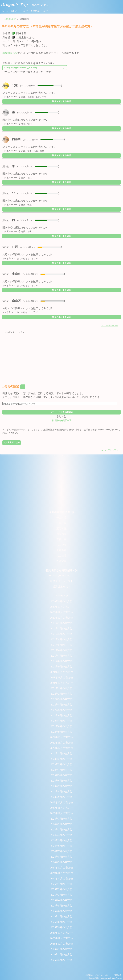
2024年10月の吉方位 (61, 868)
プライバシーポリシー (103, 975)
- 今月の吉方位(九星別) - (61, 512)
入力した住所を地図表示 (62, 412)
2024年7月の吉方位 (61, 851)
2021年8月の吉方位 (61, 661)
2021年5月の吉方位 (61, 645)
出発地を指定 (10, 53)
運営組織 (118, 975)
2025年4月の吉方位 (61, 900)
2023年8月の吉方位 (61, 792)
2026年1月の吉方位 (61, 949)
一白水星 (61, 518)
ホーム (5, 11)
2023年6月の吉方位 (61, 781)
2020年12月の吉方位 (61, 618)
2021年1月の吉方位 (61, 623)
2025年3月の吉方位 (61, 895)
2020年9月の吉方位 (61, 601)
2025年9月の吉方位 (61, 927)
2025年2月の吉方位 (61, 889)
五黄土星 (61, 539)
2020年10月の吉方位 (61, 607)
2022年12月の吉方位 (61, 748)
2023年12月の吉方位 (61, 813)
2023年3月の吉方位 (61, 764)
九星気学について (40, 11)
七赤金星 (61, 550)
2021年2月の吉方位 (61, 629)
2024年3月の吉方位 (61, 830)
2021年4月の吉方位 (61, 639)
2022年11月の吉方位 (61, 743)
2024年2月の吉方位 (61, 824)
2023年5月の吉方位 (61, 775)
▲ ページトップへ (110, 325)
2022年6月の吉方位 (61, 715)
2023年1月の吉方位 (61, 753)
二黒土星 (61, 523)
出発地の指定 (13, 387)
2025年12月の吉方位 (61, 944)
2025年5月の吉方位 (61, 906)
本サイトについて (20, 11)
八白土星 (61, 556)
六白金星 (61, 545)
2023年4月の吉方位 (61, 770)
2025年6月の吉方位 (61, 911)
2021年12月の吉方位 (61, 683)
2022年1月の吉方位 (61, 688)
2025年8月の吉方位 (61, 922)
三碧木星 (61, 529)
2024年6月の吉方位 (61, 846)
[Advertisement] (61, 356)
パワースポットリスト (61, 576)
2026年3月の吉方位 (61, 960)
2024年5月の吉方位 (61, 840)
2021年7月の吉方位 (61, 656)
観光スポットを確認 (62, 101)
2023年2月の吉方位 (61, 759)
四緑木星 (61, 534)
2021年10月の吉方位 (61, 672)
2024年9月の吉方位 (61, 862)
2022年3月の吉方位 (61, 699)
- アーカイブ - (62, 596)
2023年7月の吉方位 (61, 786)
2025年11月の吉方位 (61, 938)
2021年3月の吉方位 (61, 634)
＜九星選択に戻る (12, 443)
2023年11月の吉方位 (61, 808)
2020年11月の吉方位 (61, 612)
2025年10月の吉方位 (61, 933)
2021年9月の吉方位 (61, 667)
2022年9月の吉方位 (61, 732)
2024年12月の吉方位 (61, 878)
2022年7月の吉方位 (61, 721)
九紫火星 (61, 561)
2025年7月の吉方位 (61, 916)
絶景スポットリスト (61, 581)
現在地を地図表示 (61, 420)
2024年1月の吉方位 (61, 819)
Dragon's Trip (25, 4)
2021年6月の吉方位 (61, 650)
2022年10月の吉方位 (61, 737)
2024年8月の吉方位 (61, 857)
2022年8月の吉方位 (61, 726)
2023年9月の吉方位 (61, 797)
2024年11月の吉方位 (61, 873)
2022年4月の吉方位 (61, 705)
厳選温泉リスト (61, 587)
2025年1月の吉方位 (61, 884)
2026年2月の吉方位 (61, 955)
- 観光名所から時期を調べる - (62, 570)
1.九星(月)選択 (9, 19)
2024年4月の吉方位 (61, 835)
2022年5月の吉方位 (61, 710)
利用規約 (89, 975)
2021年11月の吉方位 (61, 677)
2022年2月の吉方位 (61, 694)
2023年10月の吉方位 (61, 802)
